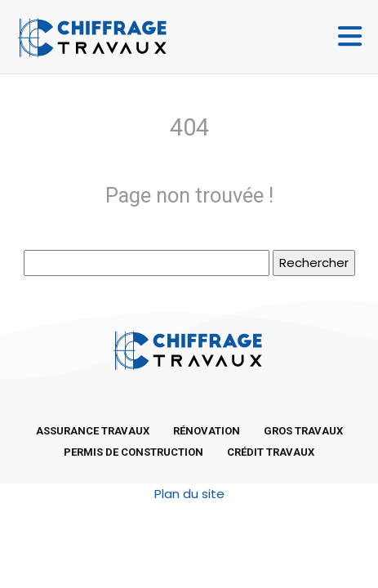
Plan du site (189, 494)
